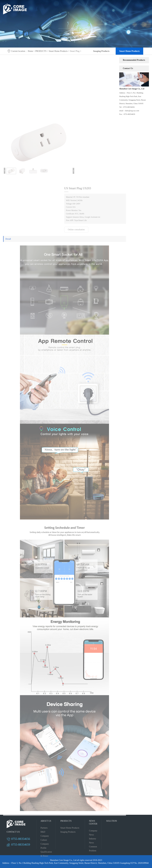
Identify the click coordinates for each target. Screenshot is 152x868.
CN (130, 7)
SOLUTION (89, 7)
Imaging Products (101, 51)
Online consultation (76, 231)
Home (30, 51)
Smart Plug (75, 51)
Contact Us (128, 68)
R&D (43, 832)
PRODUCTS (74, 7)
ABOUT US (58, 7)
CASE (102, 7)
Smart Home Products (129, 51)
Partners (44, 828)
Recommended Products (134, 60)
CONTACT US (115, 7)
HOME (45, 7)
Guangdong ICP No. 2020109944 (134, 863)
